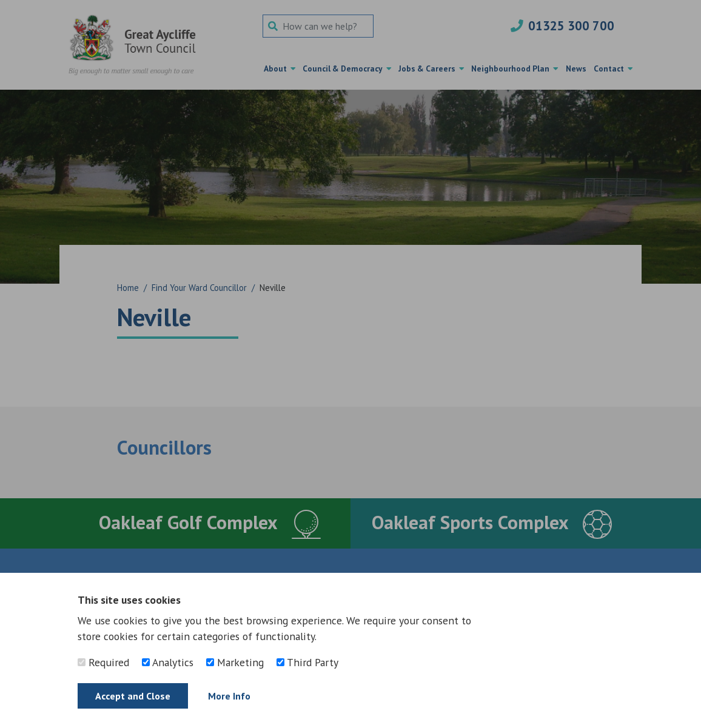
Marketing (235, 662)
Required (103, 662)
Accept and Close (133, 696)
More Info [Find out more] (229, 696)
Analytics (168, 662)
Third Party (307, 662)
